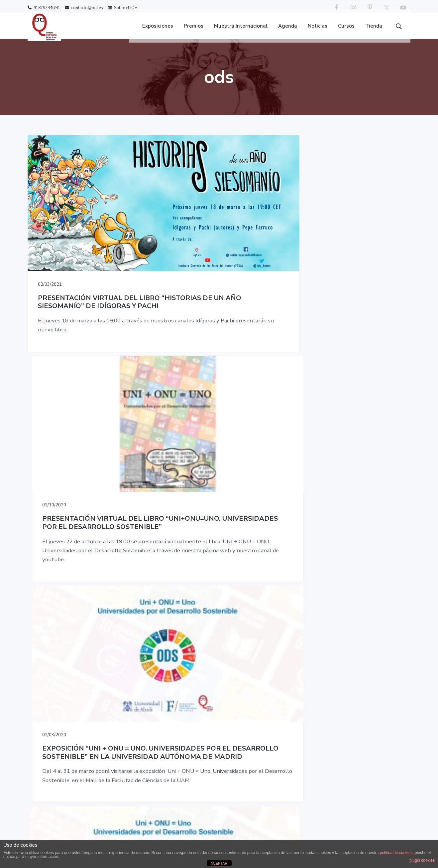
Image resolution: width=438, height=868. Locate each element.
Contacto (169, 655)
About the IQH (176, 640)
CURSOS (227, 625)
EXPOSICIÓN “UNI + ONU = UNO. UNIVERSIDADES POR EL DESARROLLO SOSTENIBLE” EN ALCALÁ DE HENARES (88, 460)
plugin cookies (422, 860)
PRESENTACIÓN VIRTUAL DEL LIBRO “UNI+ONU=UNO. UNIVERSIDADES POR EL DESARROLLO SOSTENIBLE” (219, 243)
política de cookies (396, 853)
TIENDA (227, 640)
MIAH (224, 655)
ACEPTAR (219, 863)
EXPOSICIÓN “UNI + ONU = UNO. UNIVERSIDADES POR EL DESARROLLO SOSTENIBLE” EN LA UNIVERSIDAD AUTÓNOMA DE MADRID (350, 247)
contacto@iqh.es (84, 7)
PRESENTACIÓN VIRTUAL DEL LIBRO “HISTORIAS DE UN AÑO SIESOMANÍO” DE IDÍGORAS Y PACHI (88, 243)
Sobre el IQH (123, 7)
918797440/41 (44, 7)
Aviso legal (171, 670)
